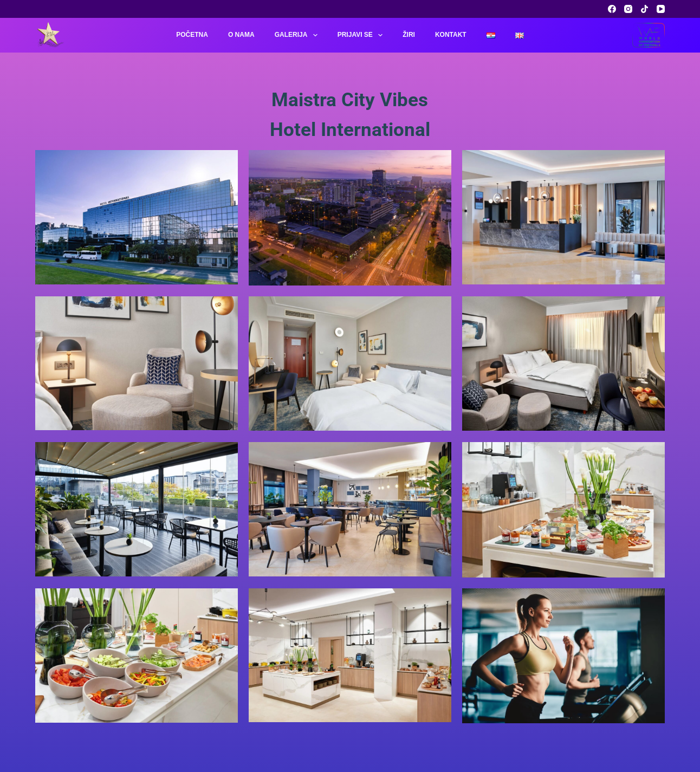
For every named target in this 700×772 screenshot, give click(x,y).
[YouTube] (661, 9)
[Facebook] (612, 9)
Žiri (409, 35)
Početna (192, 35)
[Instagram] (628, 9)
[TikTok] (644, 9)
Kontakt (451, 35)
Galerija (298, 35)
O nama (241, 35)
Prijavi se (362, 35)
